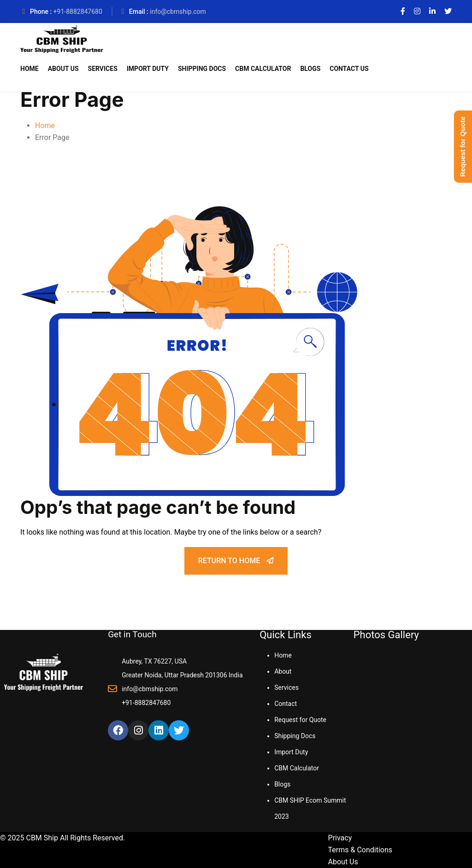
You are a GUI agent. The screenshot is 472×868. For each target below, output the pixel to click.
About (283, 671)
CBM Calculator (263, 69)
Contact (286, 704)
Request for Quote (300, 720)
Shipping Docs (202, 69)
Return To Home (236, 561)
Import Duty (148, 69)
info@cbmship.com (178, 12)
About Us (63, 69)
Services (103, 69)
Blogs (310, 69)
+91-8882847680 (78, 12)
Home (29, 69)
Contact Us (349, 69)
